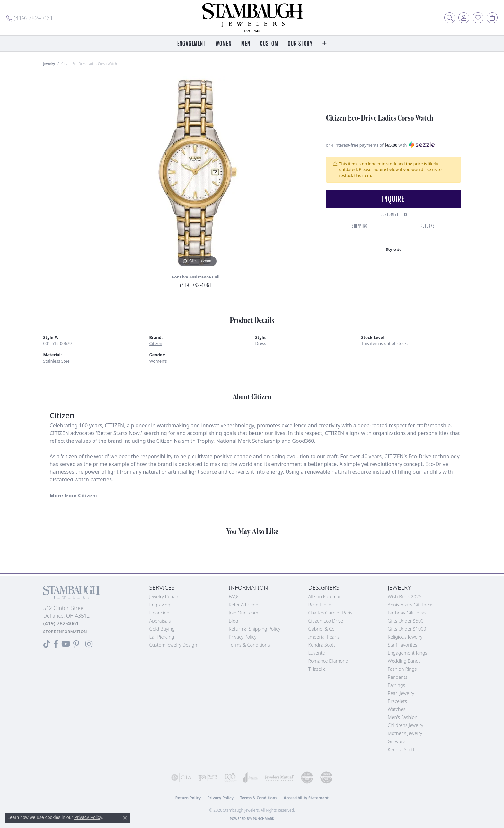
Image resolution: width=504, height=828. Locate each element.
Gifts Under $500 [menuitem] (406, 621)
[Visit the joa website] (251, 778)
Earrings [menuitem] (396, 685)
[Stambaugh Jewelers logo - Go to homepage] (252, 18)
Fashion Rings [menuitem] (402, 669)
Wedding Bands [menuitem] (404, 661)
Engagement (192, 44)
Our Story (300, 44)
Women (224, 44)
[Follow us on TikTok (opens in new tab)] (47, 644)
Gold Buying (162, 629)
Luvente (317, 653)
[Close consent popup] (125, 818)
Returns (428, 226)
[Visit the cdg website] (307, 778)
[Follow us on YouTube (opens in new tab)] (66, 644)
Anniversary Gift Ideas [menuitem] (411, 605)
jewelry (49, 64)
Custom (269, 44)
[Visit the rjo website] (230, 778)
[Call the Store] (61, 623)
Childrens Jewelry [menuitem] (406, 725)
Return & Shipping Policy (255, 629)
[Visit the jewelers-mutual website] (279, 778)
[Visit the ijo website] (208, 778)
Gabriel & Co (322, 629)
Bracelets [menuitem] (397, 701)
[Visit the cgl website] (326, 778)
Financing (159, 613)
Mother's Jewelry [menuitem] (405, 733)
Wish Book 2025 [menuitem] (405, 597)
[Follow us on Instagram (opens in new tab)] (89, 644)
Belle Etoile (320, 605)
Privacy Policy (243, 637)
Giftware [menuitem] (397, 741)
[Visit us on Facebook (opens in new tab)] (56, 644)
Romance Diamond (328, 661)
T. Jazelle (317, 669)
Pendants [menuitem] (398, 677)
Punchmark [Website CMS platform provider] (264, 819)
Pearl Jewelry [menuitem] (401, 693)
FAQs (234, 597)
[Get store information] (65, 632)
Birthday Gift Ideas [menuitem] (407, 613)
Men (246, 44)
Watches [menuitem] (397, 709)
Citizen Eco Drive (326, 621)
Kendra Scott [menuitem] (401, 749)
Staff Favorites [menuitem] (402, 645)
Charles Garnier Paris (331, 613)
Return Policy (188, 798)
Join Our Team (243, 613)
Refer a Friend (243, 605)
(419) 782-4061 (196, 285)
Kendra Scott (322, 645)
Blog (234, 621)
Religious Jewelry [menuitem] (405, 637)
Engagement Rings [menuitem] (407, 653)
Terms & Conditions (249, 645)
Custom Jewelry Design (173, 645)
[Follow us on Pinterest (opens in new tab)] (76, 644)
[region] (198, 172)
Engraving (160, 605)
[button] (450, 18)
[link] (30, 18)
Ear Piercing (162, 637)
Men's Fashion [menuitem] (402, 717)
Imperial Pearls (324, 637)
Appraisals (160, 621)
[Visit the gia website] (181, 778)
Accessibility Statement (306, 798)
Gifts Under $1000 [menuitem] (407, 629)
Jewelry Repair (164, 597)
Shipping (360, 226)
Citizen (156, 343)
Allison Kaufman (325, 597)
